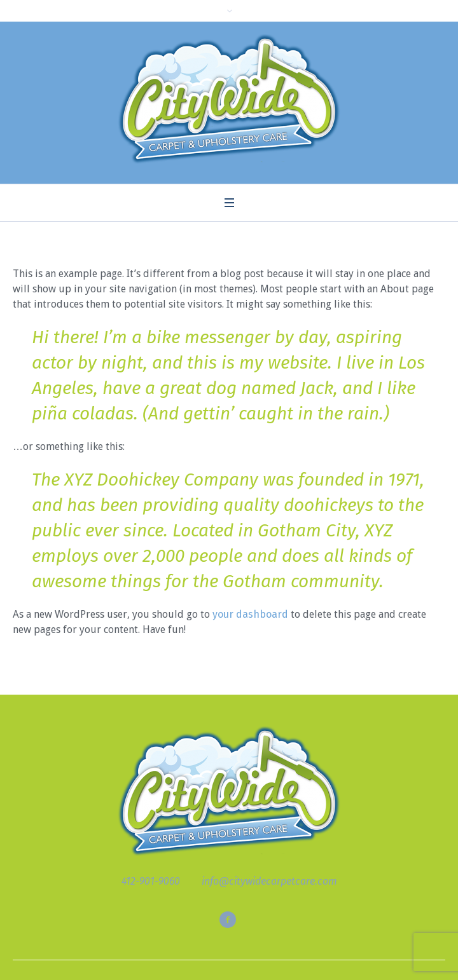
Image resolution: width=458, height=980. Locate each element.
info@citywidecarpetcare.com (269, 881)
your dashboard (250, 614)
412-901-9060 (151, 881)
